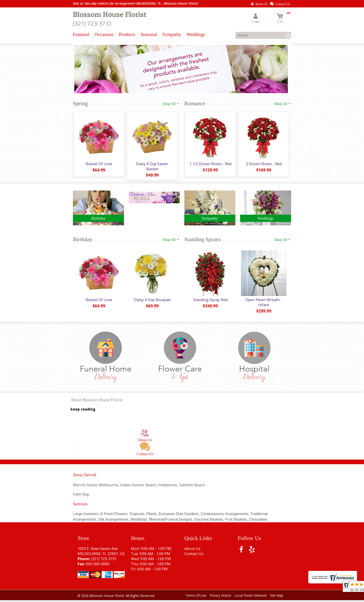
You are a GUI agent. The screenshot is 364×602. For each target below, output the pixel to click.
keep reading (83, 411)
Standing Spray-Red (210, 302)
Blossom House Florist (110, 14)
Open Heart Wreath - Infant (263, 304)
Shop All (171, 104)
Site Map (277, 597)
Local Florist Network (251, 597)
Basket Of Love (98, 165)
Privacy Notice (220, 597)
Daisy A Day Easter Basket (152, 167)
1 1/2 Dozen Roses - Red (210, 165)
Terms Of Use (196, 597)
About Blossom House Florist (96, 402)
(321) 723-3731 (92, 23)
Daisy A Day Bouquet (152, 302)
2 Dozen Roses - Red (263, 165)
